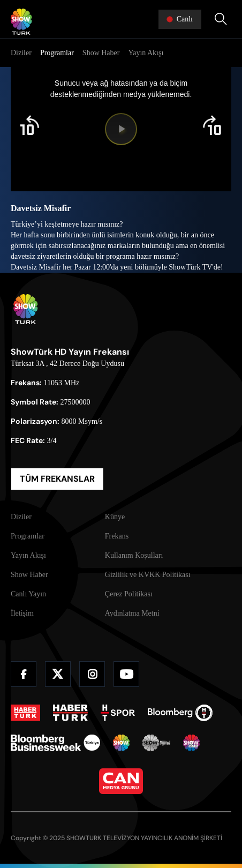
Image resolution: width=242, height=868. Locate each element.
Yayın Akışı (146, 53)
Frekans (117, 536)
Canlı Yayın (28, 594)
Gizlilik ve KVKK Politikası (148, 575)
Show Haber (101, 53)
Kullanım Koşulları (134, 555)
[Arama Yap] (221, 19)
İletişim (22, 613)
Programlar (57, 53)
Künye (115, 517)
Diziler (21, 53)
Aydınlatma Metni (132, 613)
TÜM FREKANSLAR (57, 479)
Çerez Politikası (129, 594)
